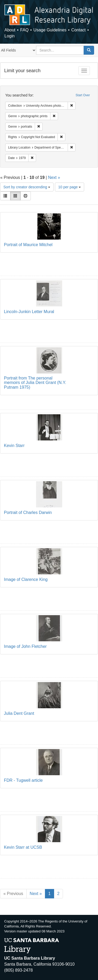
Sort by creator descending (27, 187)
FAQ (24, 30)
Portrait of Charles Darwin (28, 512)
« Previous (13, 894)
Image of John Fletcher (25, 646)
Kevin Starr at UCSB (23, 847)
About (10, 30)
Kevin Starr (14, 446)
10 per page (70, 187)
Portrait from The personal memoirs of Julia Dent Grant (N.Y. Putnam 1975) (35, 383)
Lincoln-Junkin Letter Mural (29, 312)
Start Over (83, 95)
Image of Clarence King (26, 579)
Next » (54, 177)
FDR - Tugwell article (23, 780)
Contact (79, 30)
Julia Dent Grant (19, 713)
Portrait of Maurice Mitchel (28, 245)
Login (10, 36)
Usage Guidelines (50, 30)
